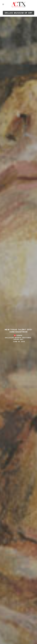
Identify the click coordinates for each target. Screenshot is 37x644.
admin (19, 336)
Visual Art (19, 340)
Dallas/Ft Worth (13, 338)
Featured (27, 338)
